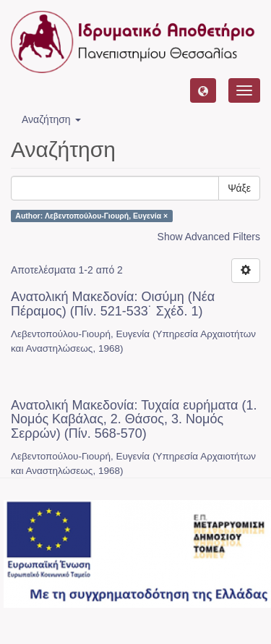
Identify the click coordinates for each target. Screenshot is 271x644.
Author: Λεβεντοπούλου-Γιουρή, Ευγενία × (91, 216)
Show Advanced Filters (209, 237)
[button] (203, 90)
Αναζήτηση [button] (51, 119)
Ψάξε (239, 188)
